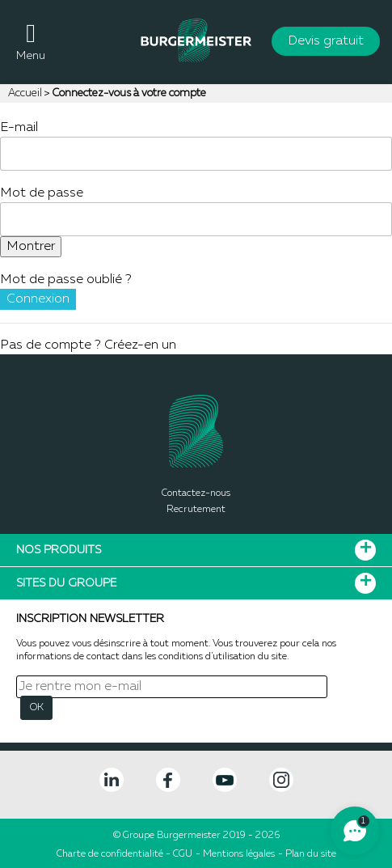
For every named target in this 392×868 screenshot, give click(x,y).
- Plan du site (307, 854)
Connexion (38, 299)
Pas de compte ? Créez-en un (88, 345)
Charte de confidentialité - (115, 854)
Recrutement (196, 510)
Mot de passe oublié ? (66, 280)
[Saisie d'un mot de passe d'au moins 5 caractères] (196, 219)
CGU (183, 854)
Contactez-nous (196, 493)
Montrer (31, 247)
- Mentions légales (235, 854)
